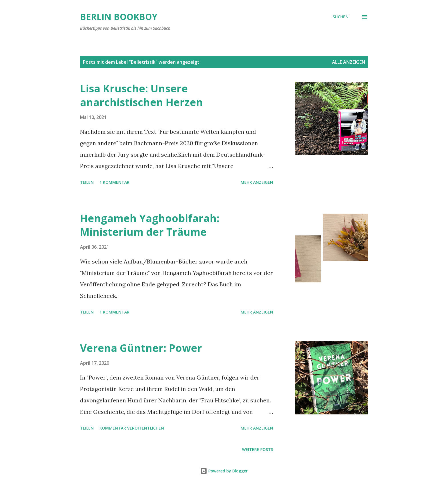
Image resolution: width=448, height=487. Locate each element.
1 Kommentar (114, 182)
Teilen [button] (87, 182)
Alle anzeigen (349, 62)
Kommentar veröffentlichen (132, 428)
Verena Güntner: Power (141, 348)
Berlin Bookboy (119, 17)
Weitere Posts (258, 449)
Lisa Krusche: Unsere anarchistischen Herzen (141, 95)
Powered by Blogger (224, 471)
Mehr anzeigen (257, 182)
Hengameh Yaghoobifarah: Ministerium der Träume (150, 225)
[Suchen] (341, 17)
